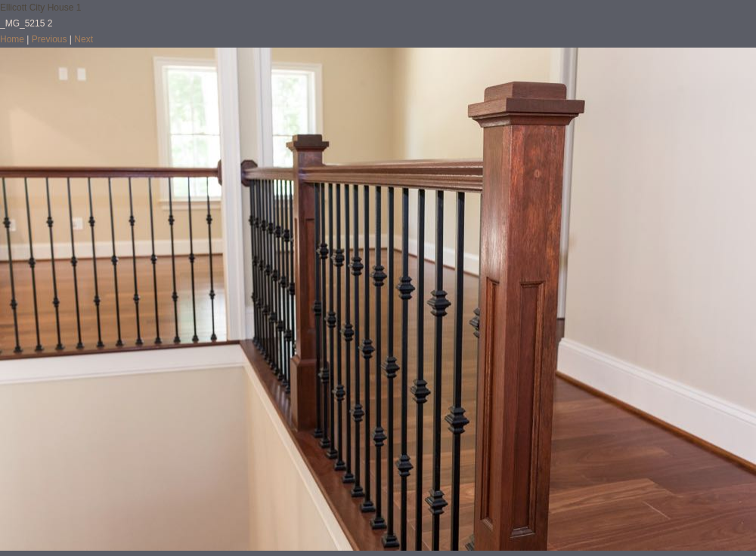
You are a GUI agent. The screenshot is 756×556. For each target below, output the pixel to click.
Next (84, 39)
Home (12, 39)
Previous (50, 39)
